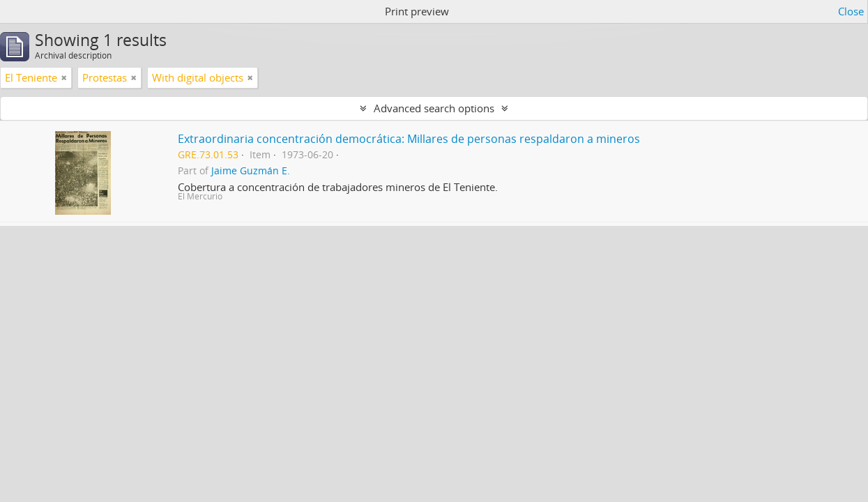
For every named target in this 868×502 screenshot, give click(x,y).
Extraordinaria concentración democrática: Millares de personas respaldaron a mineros (409, 139)
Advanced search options (434, 108)
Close (851, 11)
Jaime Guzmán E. (251, 171)
